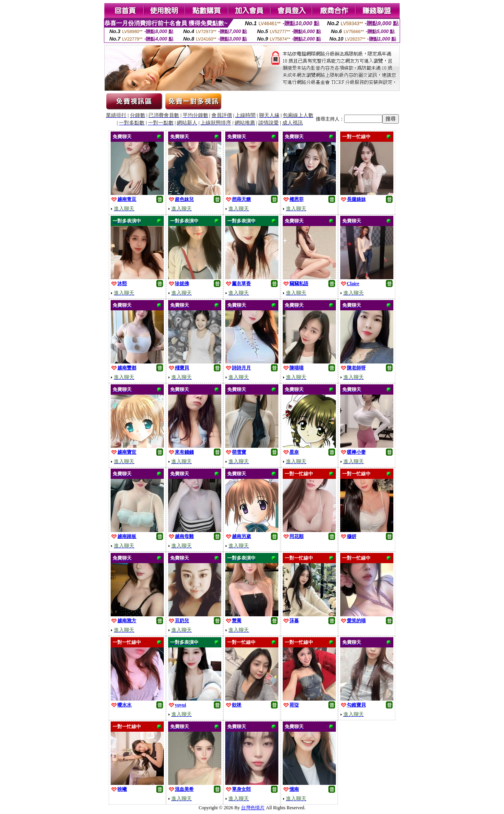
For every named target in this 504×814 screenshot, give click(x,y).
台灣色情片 (253, 808)
